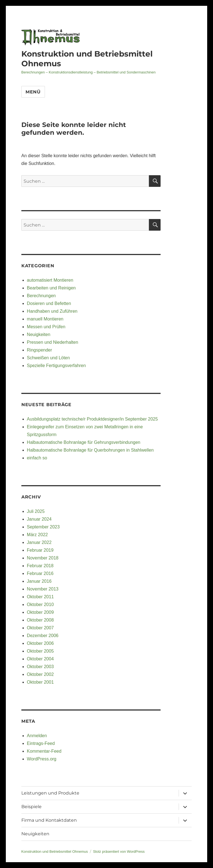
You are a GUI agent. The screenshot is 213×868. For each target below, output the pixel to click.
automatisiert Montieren (50, 280)
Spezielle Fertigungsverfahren (56, 366)
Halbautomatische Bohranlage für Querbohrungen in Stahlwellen (90, 450)
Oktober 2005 (40, 651)
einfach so (37, 458)
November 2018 (43, 558)
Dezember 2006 (43, 636)
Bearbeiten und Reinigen (51, 288)
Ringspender (40, 350)
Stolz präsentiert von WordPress (119, 852)
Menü (33, 92)
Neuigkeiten (39, 334)
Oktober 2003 (40, 667)
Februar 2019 (40, 550)
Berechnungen (41, 296)
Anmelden (37, 736)
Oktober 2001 (40, 682)
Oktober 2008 (40, 620)
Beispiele (31, 807)
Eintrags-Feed (41, 743)
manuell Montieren (45, 319)
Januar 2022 (39, 542)
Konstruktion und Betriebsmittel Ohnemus (55, 852)
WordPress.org (42, 759)
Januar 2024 (39, 519)
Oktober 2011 (40, 597)
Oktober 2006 (40, 643)
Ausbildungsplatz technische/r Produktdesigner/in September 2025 (92, 419)
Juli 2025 (36, 511)
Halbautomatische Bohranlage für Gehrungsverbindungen (84, 442)
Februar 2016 (40, 573)
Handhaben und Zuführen (52, 311)
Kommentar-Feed (44, 751)
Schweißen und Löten (48, 358)
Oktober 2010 (40, 604)
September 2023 (43, 527)
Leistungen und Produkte (50, 793)
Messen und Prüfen (46, 327)
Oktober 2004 (40, 659)
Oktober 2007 (40, 628)
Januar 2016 (39, 581)
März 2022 (37, 535)
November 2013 (43, 589)
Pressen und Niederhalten (53, 342)
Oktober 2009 (40, 612)
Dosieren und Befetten (49, 303)
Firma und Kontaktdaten (49, 820)
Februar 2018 (40, 566)
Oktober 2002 (40, 674)
